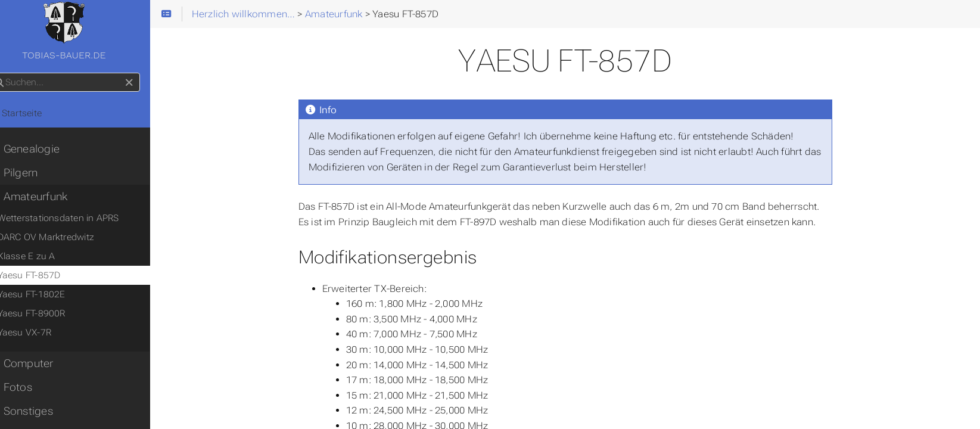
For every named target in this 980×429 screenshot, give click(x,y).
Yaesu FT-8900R (53, 313)
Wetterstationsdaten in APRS (80, 218)
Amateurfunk (49, 197)
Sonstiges (42, 411)
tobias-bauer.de (89, 31)
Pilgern (35, 173)
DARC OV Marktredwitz (68, 237)
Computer (42, 363)
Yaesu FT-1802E (53, 294)
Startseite (37, 113)
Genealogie (46, 149)
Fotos (32, 387)
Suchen (10, 73)
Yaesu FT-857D (51, 275)
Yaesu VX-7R (46, 332)
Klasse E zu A (48, 256)
